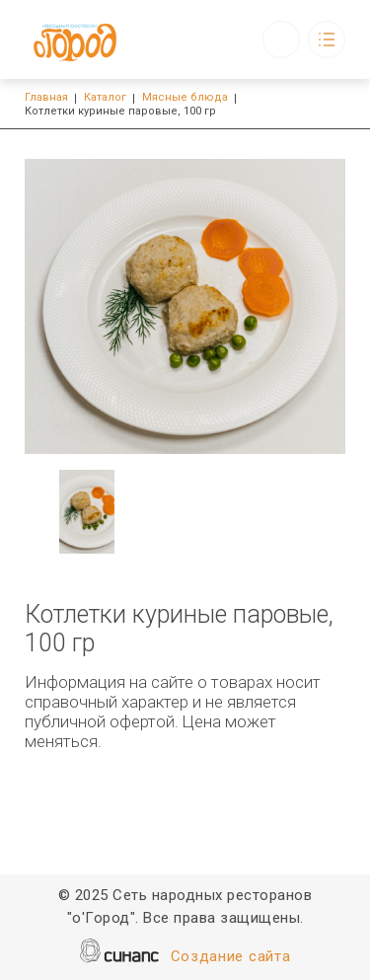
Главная (46, 97)
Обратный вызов (281, 39)
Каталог (105, 97)
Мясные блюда (185, 97)
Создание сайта (231, 958)
